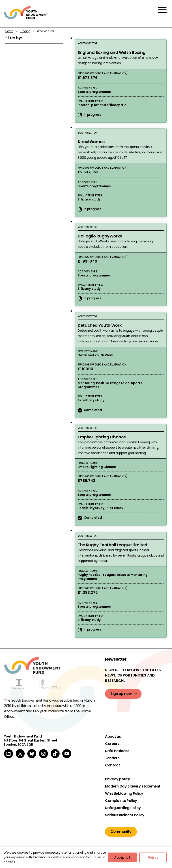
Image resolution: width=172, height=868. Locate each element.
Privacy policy (117, 779)
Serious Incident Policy (125, 815)
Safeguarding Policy (123, 808)
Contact (112, 765)
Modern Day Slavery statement (133, 786)
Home (9, 31)
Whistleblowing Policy (124, 794)
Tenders (112, 758)
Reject (153, 857)
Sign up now (121, 694)
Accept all (122, 857)
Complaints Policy (121, 801)
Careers (112, 744)
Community (121, 832)
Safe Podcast (117, 751)
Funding (25, 31)
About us (113, 737)
